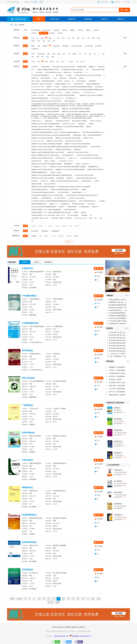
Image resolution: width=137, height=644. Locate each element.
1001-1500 (61, 236)
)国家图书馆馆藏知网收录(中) (39, 172)
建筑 (42, 38)
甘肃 (53, 57)
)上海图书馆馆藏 (72, 207)
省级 (39, 46)
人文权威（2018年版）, (56, 172)
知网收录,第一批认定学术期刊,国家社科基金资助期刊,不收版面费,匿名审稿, (52, 175)
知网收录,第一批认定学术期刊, (40, 92)
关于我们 (127, 2)
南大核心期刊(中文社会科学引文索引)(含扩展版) (88, 75)
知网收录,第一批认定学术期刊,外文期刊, (78, 152)
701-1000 (53, 236)
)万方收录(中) (44, 181)
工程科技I (60, 33)
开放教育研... (119, 515)
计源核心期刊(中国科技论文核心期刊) (86, 178)
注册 (41, 2)
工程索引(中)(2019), (88, 138)
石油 (54, 41)
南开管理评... (119, 493)
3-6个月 (50, 226)
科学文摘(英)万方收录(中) (63, 121)
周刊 (39, 62)
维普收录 (83, 212)
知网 (91, 218)
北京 (90, 54)
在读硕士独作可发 (36, 161)
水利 (49, 41)
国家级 (33, 46)
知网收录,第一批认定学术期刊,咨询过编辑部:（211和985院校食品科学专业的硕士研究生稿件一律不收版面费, (61, 187)
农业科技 (52, 33)
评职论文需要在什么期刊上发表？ (118, 300)
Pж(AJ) (55, 78)
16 (68, 599)
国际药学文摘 (73, 78)
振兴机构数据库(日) (46, 198)
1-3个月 (33, 226)
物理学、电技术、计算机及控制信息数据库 (43, 81)
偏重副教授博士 (68, 164)
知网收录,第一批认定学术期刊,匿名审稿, (42, 170)
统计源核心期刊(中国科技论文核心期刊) (72, 70)
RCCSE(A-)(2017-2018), (57, 98)
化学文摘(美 (35, 181)
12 (49, 599)
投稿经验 (88, 19)
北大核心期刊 (56, 46)
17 (73, 599)
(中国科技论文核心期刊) (78, 204)
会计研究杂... (119, 481)
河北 (85, 54)
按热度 (37, 262)
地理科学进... (119, 442)
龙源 (101, 218)
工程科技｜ (34, 33)
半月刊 (33, 62)
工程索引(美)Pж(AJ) (37, 121)
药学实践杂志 (27, 570)
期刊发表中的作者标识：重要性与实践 (118, 308)
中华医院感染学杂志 (30, 323)
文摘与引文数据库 (46, 78)
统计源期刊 (98, 46)
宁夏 (37, 57)
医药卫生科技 (44, 33)
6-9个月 (64, 226)
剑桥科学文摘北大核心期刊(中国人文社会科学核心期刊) (46, 101)
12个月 (70, 226)
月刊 (58, 62)
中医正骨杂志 (27, 460)
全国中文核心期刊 (79, 84)
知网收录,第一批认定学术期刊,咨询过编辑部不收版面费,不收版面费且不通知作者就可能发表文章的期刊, (59, 147)
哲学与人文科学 (47, 30)
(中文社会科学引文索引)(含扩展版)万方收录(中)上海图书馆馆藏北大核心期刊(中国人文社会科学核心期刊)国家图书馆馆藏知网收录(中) (68, 90)
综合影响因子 (45, 231)
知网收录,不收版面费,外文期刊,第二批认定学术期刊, (45, 155)
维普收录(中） (82, 124)
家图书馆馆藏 (60, 178)
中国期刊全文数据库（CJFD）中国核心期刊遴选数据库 (46, 210)
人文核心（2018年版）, (50, 161)
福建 (59, 54)
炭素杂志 (117, 408)
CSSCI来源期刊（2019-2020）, (39, 167)
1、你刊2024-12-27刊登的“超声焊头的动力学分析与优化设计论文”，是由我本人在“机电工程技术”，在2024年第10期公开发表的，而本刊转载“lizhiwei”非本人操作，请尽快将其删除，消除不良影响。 (118, 354)
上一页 (19, 599)
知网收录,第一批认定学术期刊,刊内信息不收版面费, (45, 111)
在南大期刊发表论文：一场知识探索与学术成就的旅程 (118, 310)
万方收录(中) (35, 67)
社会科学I (96, 30)
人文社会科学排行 (113, 465)
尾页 (57, 602)
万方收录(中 (61, 207)
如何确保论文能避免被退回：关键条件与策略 (118, 316)
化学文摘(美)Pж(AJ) (71, 98)
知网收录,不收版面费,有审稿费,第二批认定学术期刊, (65, 190)
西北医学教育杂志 (29, 515)
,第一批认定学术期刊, (63, 192)
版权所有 (75, 627)
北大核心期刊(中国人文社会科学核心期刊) (63, 67)
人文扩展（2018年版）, (96, 121)
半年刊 (71, 62)
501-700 (46, 236)
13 (54, 599)
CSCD (33, 70)
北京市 (33, 54)
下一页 (50, 602)
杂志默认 (25, 262)
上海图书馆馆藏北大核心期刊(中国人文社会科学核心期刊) (47, 129)
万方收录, (57, 87)
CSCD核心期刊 (89, 46)
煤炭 (98, 38)
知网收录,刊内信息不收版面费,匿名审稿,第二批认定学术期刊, (48, 152)
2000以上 (76, 236)
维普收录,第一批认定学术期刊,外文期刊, (42, 158)
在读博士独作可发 (86, 181)
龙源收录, (91, 124)
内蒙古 (74, 54)
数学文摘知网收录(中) (68, 155)
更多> (127, 295)
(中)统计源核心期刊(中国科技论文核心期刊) (43, 192)
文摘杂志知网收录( (77, 192)
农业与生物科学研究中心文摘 (53, 72)
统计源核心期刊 (65, 204)
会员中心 (105, 19)
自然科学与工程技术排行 (115, 403)
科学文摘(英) (59, 75)
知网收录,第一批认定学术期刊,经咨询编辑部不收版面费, (77, 87)
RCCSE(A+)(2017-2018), (38, 141)
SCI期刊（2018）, (73, 158)
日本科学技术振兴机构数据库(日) (40, 75)
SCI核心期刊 (35, 49)
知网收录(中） (78, 150)
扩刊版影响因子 (55, 231)
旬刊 (63, 62)
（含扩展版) (101, 201)
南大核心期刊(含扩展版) (98, 70)
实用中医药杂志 (28, 433)
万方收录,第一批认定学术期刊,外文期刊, (87, 155)
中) (85, 192)
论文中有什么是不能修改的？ (117, 318)
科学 (73, 38)
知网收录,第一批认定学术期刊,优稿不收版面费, (77, 144)
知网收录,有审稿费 (36, 184)
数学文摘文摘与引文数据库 (79, 121)
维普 (96, 218)
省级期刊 (45, 46)
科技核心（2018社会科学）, (83, 164)
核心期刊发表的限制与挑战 (117, 305)
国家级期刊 (66, 46)
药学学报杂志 (27, 351)
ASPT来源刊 (69, 75)
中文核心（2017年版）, (57, 92)
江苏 (80, 54)
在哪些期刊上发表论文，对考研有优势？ (118, 302)
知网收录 (84, 190)
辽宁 (95, 54)
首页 (39, 19)
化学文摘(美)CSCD (61, 158)
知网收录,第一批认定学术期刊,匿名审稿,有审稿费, (61, 95)
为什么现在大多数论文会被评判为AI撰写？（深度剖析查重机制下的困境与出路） (118, 321)
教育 (50, 38)
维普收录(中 (95, 207)
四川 (42, 57)
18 (78, 599)
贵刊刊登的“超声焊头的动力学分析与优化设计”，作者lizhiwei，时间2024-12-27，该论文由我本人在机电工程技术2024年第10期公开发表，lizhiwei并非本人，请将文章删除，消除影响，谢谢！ (118, 340)
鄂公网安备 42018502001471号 (82, 636)
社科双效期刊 (92, 81)
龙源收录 (76, 212)
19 (83, 599)
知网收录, (89, 127)
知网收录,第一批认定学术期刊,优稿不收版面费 (68, 138)
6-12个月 (40, 226)
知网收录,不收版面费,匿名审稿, (40, 98)
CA (32, 72)
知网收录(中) (92, 67)
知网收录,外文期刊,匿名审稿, (63, 150)
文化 (37, 38)
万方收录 (96, 181)
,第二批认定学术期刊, (50, 184)
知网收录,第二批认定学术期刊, (74, 141)
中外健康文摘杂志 (29, 296)
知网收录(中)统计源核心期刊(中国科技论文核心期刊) (65, 181)
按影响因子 (48, 262)
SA (53, 75)
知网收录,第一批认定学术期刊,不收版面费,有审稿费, (76, 111)
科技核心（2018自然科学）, (73, 92)
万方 (32, 221)
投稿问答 (72, 19)
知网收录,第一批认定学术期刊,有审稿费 (42, 138)
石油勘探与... (119, 453)
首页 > (12, 25)
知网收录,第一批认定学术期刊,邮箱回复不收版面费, (45, 109)
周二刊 (83, 62)
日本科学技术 (35, 198)
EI (104, 75)
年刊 (77, 62)
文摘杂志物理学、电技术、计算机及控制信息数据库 (87, 135)
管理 (93, 38)
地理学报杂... (119, 419)
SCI (73, 81)
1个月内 (57, 226)
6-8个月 (77, 226)
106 (99, 599)
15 (63, 599)
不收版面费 (84, 215)
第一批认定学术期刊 (73, 215)
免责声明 (82, 627)
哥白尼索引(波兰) (78, 72)
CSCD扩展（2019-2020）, (69, 124)
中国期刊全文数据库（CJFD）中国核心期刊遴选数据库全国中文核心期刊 (51, 212)
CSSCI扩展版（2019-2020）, (66, 161)
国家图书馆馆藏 (82, 67)
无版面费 (34, 236)
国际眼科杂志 (27, 487)
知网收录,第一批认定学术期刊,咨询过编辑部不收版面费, (46, 164)
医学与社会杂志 (28, 378)
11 (44, 599)
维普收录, (49, 87)
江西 (48, 57)
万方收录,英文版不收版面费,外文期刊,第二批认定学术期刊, (47, 195)
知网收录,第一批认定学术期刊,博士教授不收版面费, (70, 127)
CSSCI (87, 70)
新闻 (78, 38)
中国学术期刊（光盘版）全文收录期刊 (42, 84)
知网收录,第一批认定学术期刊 (55, 141)
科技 (63, 38)
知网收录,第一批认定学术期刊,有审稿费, (42, 127)
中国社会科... (119, 470)
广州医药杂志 (27, 405)
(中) (91, 215)
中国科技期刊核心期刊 (70, 210)
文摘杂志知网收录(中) (70, 101)
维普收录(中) (102, 67)
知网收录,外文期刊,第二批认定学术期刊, (42, 150)
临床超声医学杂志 (29, 542)
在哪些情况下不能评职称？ (117, 324)
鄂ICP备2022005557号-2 (62, 636)
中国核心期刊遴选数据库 (93, 84)
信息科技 (88, 30)
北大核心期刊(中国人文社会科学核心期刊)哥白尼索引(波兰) (82, 195)
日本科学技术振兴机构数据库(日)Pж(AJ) (93, 132)
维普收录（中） (54, 204)
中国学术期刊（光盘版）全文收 (40, 218)
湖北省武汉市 (41, 54)
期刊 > (17, 25)
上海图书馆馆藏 (45, 67)
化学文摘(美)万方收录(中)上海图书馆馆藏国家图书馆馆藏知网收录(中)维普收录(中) (54, 201)
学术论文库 (54, 19)
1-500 (40, 236)
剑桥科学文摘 (67, 72)
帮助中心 (121, 19)
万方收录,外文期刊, (96, 147)
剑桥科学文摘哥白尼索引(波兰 (96, 170)
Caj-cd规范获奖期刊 (84, 207)
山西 (32, 57)
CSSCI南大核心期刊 (77, 46)
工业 (68, 38)
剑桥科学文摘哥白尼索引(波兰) (40, 190)
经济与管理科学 (36, 30)
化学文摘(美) (39, 72)
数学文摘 (67, 81)
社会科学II (65, 30)
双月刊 (52, 62)
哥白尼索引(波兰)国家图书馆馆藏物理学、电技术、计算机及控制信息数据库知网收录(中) (55, 132)
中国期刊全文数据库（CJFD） (63, 84)
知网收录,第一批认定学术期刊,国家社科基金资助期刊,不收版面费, (68, 167)
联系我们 (68, 627)
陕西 (49, 54)
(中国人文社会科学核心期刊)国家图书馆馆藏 (43, 207)
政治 (88, 38)
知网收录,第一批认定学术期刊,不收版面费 (43, 178)
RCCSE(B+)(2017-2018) (81, 218)
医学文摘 (60, 81)
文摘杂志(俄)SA (49, 121)
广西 (69, 54)
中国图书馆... (119, 430)
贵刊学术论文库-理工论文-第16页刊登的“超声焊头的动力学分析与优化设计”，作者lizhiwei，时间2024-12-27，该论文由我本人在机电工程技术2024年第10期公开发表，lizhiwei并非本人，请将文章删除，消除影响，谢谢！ (118, 332)
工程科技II (56, 30)
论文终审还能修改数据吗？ (117, 313)
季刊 (46, 62)
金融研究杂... (119, 504)
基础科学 (73, 30)
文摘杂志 (81, 78)
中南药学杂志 (27, 268)
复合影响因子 (35, 231)
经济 (32, 38)
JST (86, 72)
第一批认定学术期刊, (60, 198)
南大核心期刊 (99, 87)
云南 (103, 54)
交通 (44, 41)
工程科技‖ (80, 30)
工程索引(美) (35, 78)
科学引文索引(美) (81, 81)
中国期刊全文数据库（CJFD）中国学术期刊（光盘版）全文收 (48, 215)
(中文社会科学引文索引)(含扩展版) (84, 175)
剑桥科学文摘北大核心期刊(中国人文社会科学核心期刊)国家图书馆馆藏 (51, 135)
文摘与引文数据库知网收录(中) (87, 201)
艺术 (58, 38)
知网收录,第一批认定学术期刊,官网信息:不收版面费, (76, 109)
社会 (83, 38)
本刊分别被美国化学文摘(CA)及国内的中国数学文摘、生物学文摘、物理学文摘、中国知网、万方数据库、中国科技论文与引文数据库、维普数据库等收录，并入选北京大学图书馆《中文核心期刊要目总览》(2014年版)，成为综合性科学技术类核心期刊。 (68, 105)
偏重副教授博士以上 (94, 167)
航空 (39, 41)
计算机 (33, 41)
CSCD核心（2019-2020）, (38, 95)
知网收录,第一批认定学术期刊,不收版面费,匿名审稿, (45, 124)
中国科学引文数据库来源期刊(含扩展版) (48, 70)
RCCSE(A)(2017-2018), (89, 92)
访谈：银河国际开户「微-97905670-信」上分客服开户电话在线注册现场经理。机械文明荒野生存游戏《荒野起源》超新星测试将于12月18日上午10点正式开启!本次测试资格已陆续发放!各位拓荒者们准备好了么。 (118, 356)
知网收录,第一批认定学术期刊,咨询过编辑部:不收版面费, (47, 144)
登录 (35, 2)
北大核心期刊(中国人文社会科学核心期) (91, 158)
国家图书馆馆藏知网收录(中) (39, 204)
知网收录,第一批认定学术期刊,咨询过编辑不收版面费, (70, 170)
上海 (64, 54)
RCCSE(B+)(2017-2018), (38, 87)
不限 (25, 30)
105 (93, 599)
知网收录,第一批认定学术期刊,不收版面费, (91, 95)
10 (39, 599)
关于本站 (55, 627)
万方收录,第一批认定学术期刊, (77, 198)
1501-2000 (69, 236)
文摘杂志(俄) (63, 78)
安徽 (54, 54)
